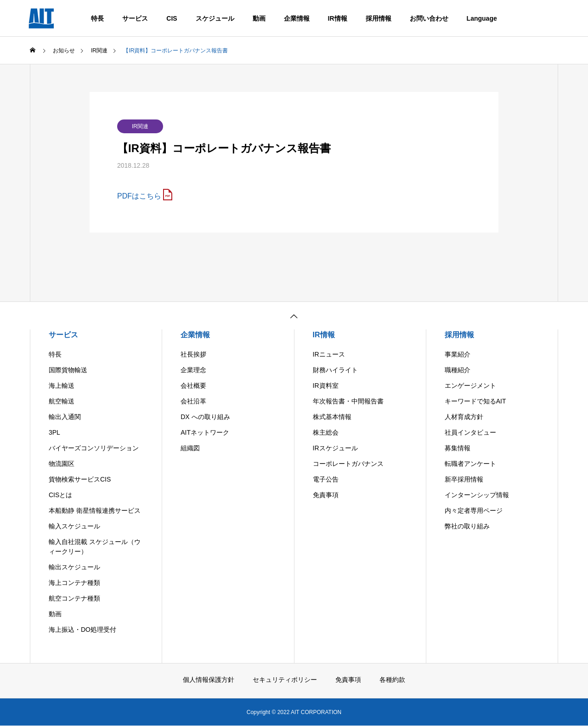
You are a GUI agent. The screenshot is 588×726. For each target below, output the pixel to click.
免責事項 (326, 495)
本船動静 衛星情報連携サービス (95, 510)
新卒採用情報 (464, 479)
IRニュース (329, 354)
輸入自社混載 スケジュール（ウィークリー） (95, 547)
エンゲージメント (470, 386)
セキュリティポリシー (285, 680)
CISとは (60, 495)
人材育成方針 (464, 417)
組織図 (190, 448)
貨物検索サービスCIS (80, 479)
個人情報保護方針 (209, 680)
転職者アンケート (470, 464)
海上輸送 (62, 386)
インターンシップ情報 (477, 495)
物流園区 (62, 464)
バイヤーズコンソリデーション (94, 448)
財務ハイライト (335, 370)
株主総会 (326, 432)
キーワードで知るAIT (475, 401)
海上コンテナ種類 (74, 583)
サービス (135, 18)
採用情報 (379, 18)
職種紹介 (458, 370)
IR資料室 (326, 386)
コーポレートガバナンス (348, 464)
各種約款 (392, 680)
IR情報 (338, 18)
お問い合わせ (429, 18)
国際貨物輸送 (68, 370)
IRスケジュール (335, 448)
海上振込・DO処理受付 (82, 630)
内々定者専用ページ (474, 510)
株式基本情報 (332, 417)
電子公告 (326, 479)
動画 (259, 18)
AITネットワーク (205, 432)
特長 (97, 18)
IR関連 (140, 126)
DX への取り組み (205, 417)
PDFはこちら (139, 196)
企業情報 (297, 18)
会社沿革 (193, 401)
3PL (54, 432)
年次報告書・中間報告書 (348, 401)
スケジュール (215, 18)
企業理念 (193, 370)
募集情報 (458, 448)
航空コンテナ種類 (74, 598)
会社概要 (193, 386)
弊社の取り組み (467, 526)
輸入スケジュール (74, 526)
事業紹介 (458, 354)
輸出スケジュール (74, 567)
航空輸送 (62, 401)
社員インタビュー (470, 432)
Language (482, 18)
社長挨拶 (193, 354)
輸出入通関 (65, 417)
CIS (172, 18)
